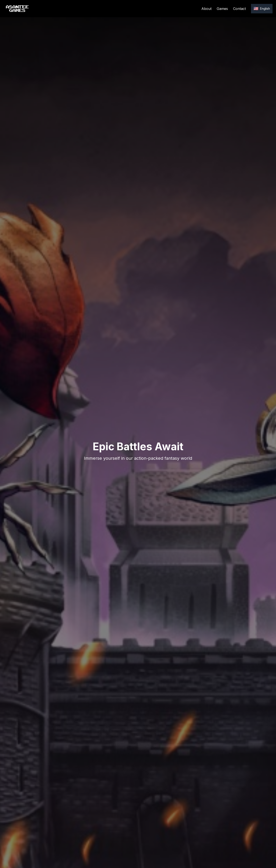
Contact (239, 9)
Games (222, 9)
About (206, 9)
